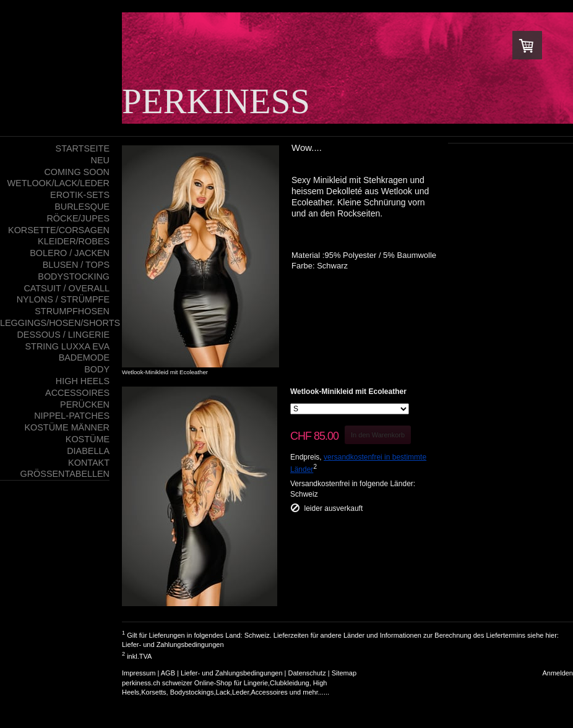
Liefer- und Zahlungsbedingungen (173, 644)
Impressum (139, 673)
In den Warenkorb (378, 435)
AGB (168, 673)
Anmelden (558, 673)
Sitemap (344, 673)
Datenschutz (307, 673)
